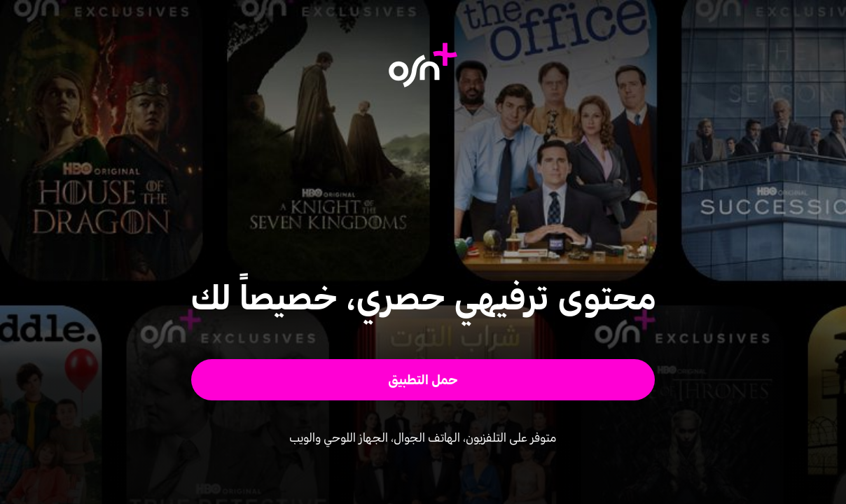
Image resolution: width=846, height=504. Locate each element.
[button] (423, 380)
